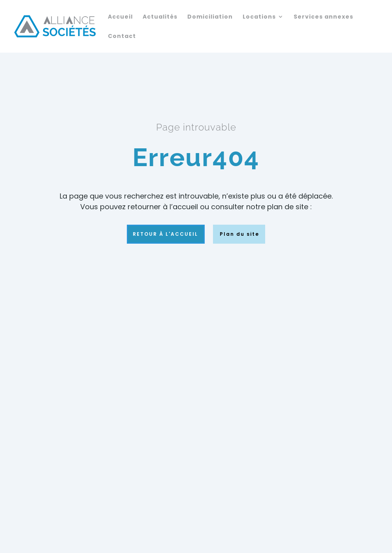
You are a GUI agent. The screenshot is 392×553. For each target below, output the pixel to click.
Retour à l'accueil (166, 234)
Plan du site (237, 234)
